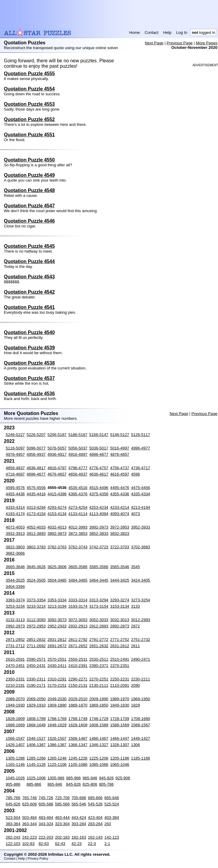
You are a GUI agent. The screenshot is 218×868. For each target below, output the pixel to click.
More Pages (207, 43)
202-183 (62, 837)
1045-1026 (15, 778)
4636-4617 (99, 474)
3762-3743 (78, 547)
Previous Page (180, 43)
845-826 (74, 784)
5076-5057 (57, 448)
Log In (182, 33)
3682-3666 (15, 553)
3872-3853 (78, 533)
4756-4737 (120, 468)
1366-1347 (78, 745)
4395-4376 (78, 494)
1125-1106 (57, 764)
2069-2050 (36, 699)
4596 (136, 474)
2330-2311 (36, 679)
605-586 (46, 804)
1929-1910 (36, 705)
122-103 (13, 844)
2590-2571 (36, 659)
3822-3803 (15, 547)
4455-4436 (15, 494)
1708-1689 (141, 719)
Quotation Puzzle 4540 (29, 332)
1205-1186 (120, 758)
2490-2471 (141, 659)
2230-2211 (141, 679)
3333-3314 (78, 600)
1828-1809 (15, 719)
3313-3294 (99, 600)
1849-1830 (120, 705)
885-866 (34, 784)
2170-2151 (57, 685)
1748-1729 (99, 719)
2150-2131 (78, 685)
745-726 (46, 798)
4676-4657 (57, 474)
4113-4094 (99, 514)
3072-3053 (78, 620)
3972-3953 (120, 527)
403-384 (112, 818)
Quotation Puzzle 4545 (29, 246)
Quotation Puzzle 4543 (29, 277)
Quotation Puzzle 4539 (29, 348)
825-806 (90, 784)
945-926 (106, 778)
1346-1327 (99, 745)
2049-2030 (57, 699)
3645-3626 (36, 567)
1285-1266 (36, 758)
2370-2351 (120, 666)
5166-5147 (99, 435)
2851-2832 (36, 640)
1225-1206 (99, 758)
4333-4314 (15, 507)
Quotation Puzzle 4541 (29, 307)
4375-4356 (99, 494)
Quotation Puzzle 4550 (29, 160)
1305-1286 (15, 758)
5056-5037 (78, 448)
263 (108, 824)
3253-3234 (15, 606)
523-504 (13, 818)
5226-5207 (36, 435)
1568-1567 (141, 725)
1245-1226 (78, 758)
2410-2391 (78, 666)
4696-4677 (36, 474)
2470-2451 (15, 666)
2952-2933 (57, 626)
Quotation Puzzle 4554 (29, 89)
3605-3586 (78, 567)
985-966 (74, 778)
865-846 (55, 784)
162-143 (95, 837)
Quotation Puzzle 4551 (29, 135)
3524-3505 (36, 580)
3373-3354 (36, 600)
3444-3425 (120, 580)
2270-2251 (99, 679)
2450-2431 (36, 666)
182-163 (79, 837)
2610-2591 (15, 659)
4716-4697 (15, 474)
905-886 (13, 784)
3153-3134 (120, 606)
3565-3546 (120, 567)
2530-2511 (99, 659)
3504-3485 (57, 580)
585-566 (62, 804)
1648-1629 (57, 725)
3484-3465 (78, 580)
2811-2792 (78, 640)
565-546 (79, 804)
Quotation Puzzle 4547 (29, 206)
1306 (136, 745)
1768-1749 (78, 719)
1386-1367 (57, 745)
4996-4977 (141, 448)
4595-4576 (15, 488)
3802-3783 (36, 547)
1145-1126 (36, 764)
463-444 (62, 818)
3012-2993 (141, 620)
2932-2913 (78, 626)
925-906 (123, 778)
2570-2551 (57, 659)
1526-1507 (57, 738)
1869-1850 (99, 705)
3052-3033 (99, 620)
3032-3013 (120, 620)
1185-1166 (141, 758)
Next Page (154, 43)
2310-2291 (57, 679)
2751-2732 (141, 640)
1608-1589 (99, 725)
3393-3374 (15, 600)
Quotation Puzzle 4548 (29, 190)
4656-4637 (78, 474)
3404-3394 (15, 587)
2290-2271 (78, 679)
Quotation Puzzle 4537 (29, 378)
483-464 (46, 818)
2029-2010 (78, 699)
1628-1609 (78, 725)
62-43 (60, 844)
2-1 (107, 844)
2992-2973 (15, 626)
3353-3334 (57, 600)
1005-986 (56, 778)
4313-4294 (36, 507)
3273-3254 (141, 600)
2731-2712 (15, 646)
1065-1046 (120, 764)
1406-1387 (36, 745)
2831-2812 (57, 640)
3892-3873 (57, 533)
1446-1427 (141, 738)
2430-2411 (57, 666)
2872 (136, 626)
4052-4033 (36, 527)
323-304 (62, 824)
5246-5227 (15, 435)
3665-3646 (15, 567)
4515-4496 (99, 488)
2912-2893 (99, 626)
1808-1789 (36, 719)
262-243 (13, 837)
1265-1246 (57, 758)
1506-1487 (78, 738)
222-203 (46, 837)
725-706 (62, 798)
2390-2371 (99, 666)
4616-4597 (120, 474)
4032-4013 (57, 527)
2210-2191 (15, 685)
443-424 (79, 818)
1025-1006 (36, 778)
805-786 (106, 784)
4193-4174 (15, 514)
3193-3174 (78, 606)
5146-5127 (120, 435)
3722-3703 (120, 547)
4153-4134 (57, 514)
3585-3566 (99, 567)
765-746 (29, 798)
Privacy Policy (38, 858)
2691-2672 (57, 646)
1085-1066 (99, 764)
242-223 (29, 837)
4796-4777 (78, 468)
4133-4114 (78, 514)
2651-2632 (99, 646)
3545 (136, 567)
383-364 (13, 824)
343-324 (46, 824)
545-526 (95, 804)
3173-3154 (99, 606)
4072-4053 (15, 527)
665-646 (112, 798)
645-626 (13, 804)
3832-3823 (120, 533)
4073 (136, 514)
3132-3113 (15, 620)
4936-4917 (57, 454)
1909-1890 (57, 705)
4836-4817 (36, 468)
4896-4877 (99, 454)
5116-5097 (15, 448)
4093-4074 (120, 514)
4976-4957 (15, 454)
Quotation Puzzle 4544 (29, 261)
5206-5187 (57, 435)
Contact (152, 33)
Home (134, 33)
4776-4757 (99, 468)
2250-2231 (120, 679)
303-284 (79, 824)
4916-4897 (78, 454)
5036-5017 (99, 448)
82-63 (44, 844)
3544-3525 (15, 580)
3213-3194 (57, 606)
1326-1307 (120, 745)
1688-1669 (15, 725)
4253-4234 (99, 507)
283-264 (95, 824)
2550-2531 (78, 659)
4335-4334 (141, 494)
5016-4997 (120, 448)
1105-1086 (78, 764)
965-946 (90, 778)
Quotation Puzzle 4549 (29, 175)
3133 (136, 606)
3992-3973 (99, 527)
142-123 (112, 837)
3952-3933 (141, 527)
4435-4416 (36, 494)
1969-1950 (141, 699)
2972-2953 (36, 626)
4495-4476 (120, 488)
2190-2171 (36, 685)
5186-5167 (78, 435)
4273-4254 (78, 507)
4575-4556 (36, 488)
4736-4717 (141, 468)
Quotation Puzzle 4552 (29, 119)
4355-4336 (120, 494)
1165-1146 (15, 764)
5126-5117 (141, 435)
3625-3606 (57, 567)
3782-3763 (57, 547)
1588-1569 (120, 725)
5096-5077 (36, 448)
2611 (136, 646)
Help (167, 33)
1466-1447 (120, 738)
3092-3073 (57, 620)
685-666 (95, 798)
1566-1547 (15, 738)
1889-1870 (78, 705)
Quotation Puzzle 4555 (29, 74)
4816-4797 (57, 468)
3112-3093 (36, 620)
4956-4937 (36, 454)
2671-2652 (78, 646)
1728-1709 (120, 719)
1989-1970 (120, 699)
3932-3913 (15, 533)
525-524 (112, 804)
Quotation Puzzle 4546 (29, 221)
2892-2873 (120, 626)
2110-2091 (120, 685)
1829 (136, 705)
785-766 (13, 798)
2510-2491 (120, 659)
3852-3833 (99, 533)
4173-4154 (36, 514)
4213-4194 (141, 507)
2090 (136, 685)
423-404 (95, 818)
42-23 (77, 844)
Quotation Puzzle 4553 (29, 104)
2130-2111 (99, 685)
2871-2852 (15, 640)
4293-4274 (57, 507)
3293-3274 (120, 600)
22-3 (92, 844)
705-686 (79, 798)
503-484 (29, 818)
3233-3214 (36, 606)
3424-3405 (141, 580)
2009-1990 (99, 699)
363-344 (29, 824)
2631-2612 (120, 646)
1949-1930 (15, 705)
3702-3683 (141, 547)
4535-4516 (78, 488)
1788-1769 (57, 719)
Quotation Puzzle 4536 (29, 394)
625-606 (29, 804)
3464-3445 (99, 580)
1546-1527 (36, 738)
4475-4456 (141, 488)
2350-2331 (15, 679)
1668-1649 (36, 725)
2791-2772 (99, 640)
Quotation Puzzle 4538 (29, 363)
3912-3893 (36, 533)
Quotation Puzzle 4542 (29, 292)
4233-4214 (120, 507)
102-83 (28, 844)
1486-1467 (99, 738)
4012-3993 (78, 527)
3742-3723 (99, 547)
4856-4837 (15, 468)
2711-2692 (36, 646)
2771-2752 (120, 640)
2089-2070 (15, 699)
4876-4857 (120, 454)
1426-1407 (15, 745)
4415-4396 (57, 494)
